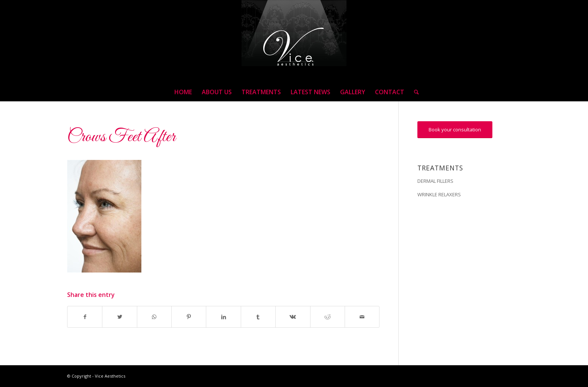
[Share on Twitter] (119, 317)
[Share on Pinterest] (189, 317)
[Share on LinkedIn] (223, 317)
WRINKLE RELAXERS (439, 194)
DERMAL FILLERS (435, 181)
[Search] (414, 92)
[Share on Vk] (293, 317)
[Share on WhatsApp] (154, 317)
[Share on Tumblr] (258, 317)
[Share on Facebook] (85, 317)
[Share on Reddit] (328, 317)
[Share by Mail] (362, 317)
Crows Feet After (121, 137)
